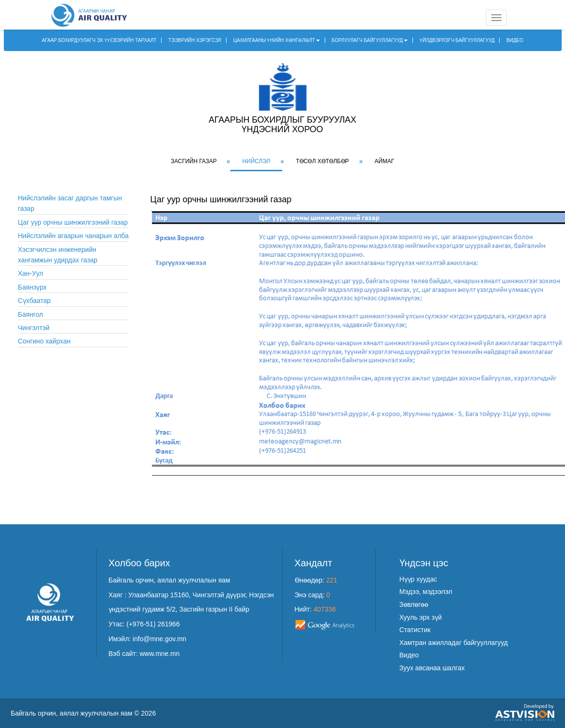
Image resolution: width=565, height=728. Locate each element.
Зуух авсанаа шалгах (432, 668)
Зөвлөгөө (414, 604)
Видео (409, 655)
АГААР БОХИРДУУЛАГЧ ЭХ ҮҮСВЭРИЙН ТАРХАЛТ (99, 40)
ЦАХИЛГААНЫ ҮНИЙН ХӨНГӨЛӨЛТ (277, 40)
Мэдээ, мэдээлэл (426, 592)
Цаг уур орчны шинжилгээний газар (73, 222)
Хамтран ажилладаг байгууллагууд (454, 643)
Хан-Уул (31, 273)
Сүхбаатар (35, 301)
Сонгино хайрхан (44, 341)
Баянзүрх (32, 287)
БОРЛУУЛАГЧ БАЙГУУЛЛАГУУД (370, 40)
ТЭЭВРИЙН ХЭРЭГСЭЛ (195, 40)
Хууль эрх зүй (421, 617)
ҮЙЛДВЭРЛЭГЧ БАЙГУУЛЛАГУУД (457, 40)
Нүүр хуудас (418, 579)
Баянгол (31, 314)
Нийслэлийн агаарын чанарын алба (73, 236)
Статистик (415, 630)
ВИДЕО (515, 40)
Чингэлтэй (34, 328)
